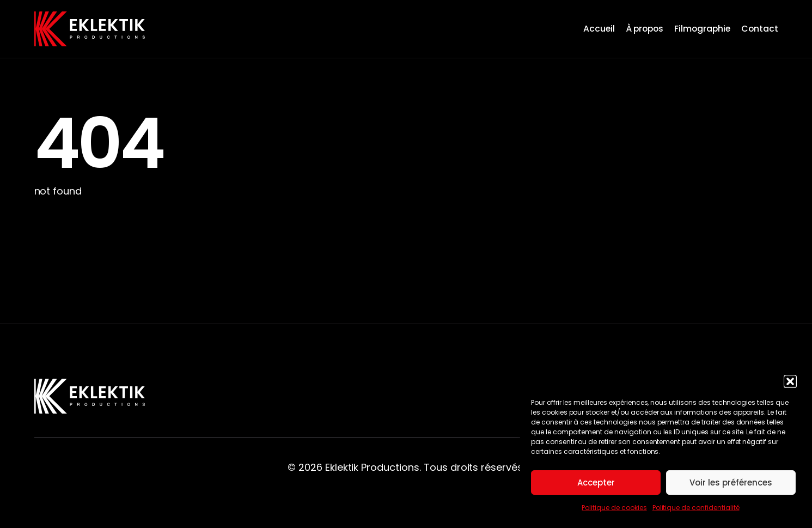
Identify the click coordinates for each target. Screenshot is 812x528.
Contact (760, 29)
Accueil (599, 29)
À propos (645, 29)
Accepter (596, 483)
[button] (790, 381)
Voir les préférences (731, 483)
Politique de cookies (614, 508)
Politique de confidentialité (696, 508)
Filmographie (702, 29)
